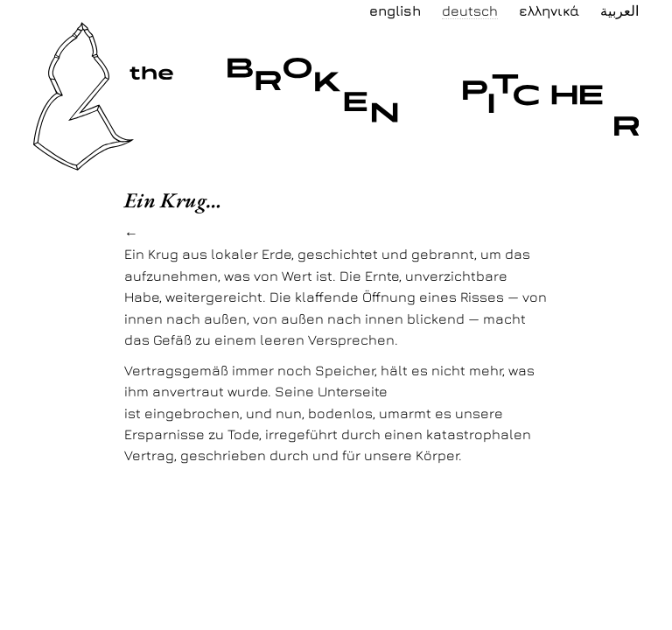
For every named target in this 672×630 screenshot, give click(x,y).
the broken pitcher (132, 32)
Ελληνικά (549, 10)
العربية (619, 10)
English (395, 10)
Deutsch (470, 10)
